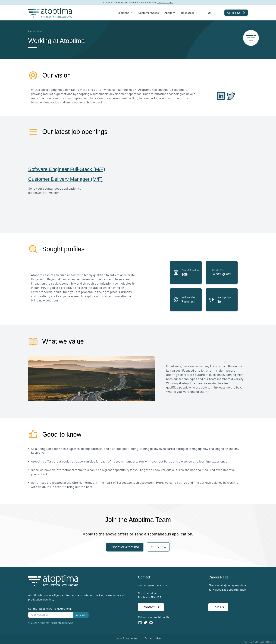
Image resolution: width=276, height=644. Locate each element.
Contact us (151, 607)
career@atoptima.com (44, 193)
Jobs (38, 31)
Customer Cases (149, 13)
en (209, 13)
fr (215, 13)
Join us (218, 607)
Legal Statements (126, 638)
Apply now (158, 547)
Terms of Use (153, 638)
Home (31, 31)
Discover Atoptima (125, 547)
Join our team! (165, 2)
